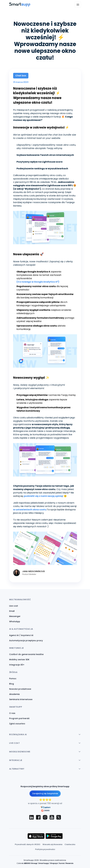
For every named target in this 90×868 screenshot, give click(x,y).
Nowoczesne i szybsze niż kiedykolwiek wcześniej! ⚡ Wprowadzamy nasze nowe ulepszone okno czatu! (37, 96)
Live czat (14, 606)
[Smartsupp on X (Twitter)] (59, 817)
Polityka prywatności (45, 849)
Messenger (15, 616)
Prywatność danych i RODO (28, 844)
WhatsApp (15, 621)
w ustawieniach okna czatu (30, 510)
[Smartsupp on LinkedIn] (32, 817)
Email (12, 611)
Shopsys (54, 863)
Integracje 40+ (17, 665)
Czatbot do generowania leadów (26, 654)
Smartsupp (44, 863)
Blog (12, 684)
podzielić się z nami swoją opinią (43, 496)
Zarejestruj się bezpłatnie (45, 793)
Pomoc (13, 679)
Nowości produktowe (20, 689)
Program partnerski (19, 718)
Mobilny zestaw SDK (19, 660)
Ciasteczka (70, 844)
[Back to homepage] (20, 6)
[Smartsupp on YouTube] (52, 817)
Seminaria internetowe (21, 699)
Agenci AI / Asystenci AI (21, 635)
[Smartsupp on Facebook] (38, 817)
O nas (12, 713)
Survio (62, 863)
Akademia (14, 694)
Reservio (70, 863)
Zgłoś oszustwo (17, 724)
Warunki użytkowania (52, 844)
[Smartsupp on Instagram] (45, 817)
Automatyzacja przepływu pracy (26, 641)
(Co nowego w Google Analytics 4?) (38, 282)
